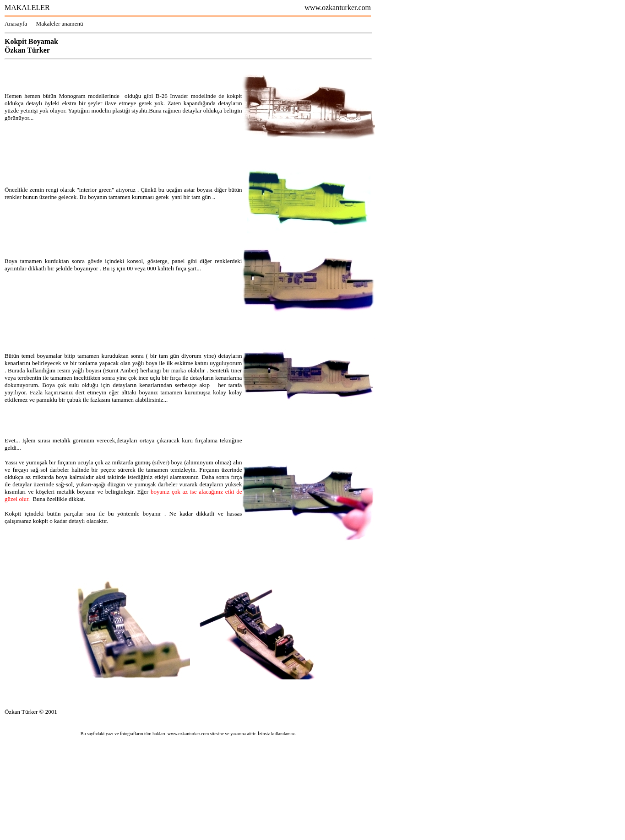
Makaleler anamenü (60, 24)
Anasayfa (20, 24)
